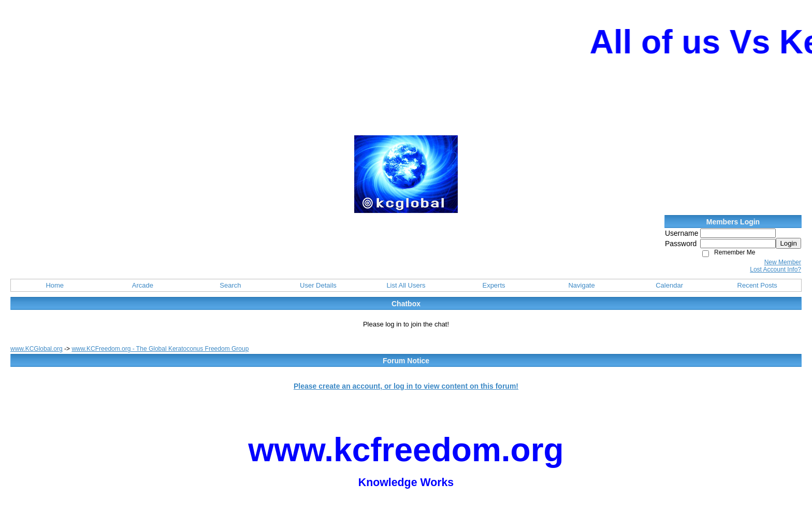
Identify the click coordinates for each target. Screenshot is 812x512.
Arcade (143, 285)
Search (230, 285)
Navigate (581, 285)
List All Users (406, 285)
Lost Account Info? (775, 269)
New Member (783, 262)
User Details (318, 285)
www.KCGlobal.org (37, 349)
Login (788, 243)
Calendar (669, 285)
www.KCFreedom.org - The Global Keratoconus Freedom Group (160, 349)
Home (55, 285)
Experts (494, 285)
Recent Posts (757, 285)
